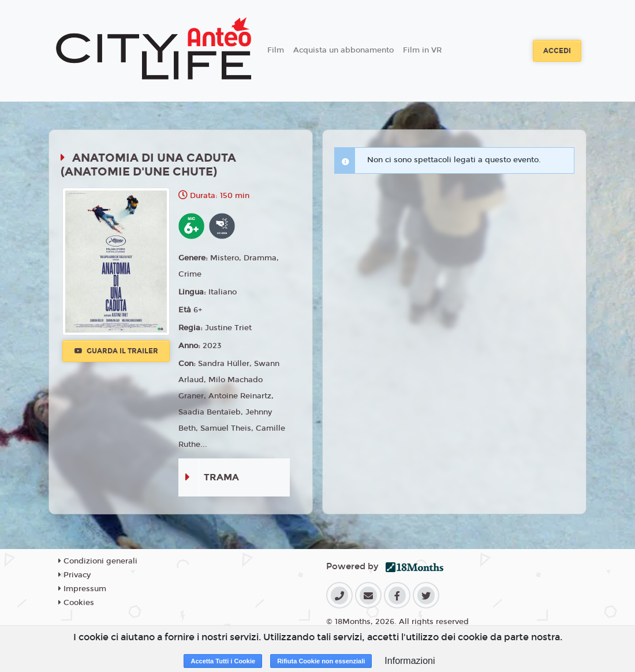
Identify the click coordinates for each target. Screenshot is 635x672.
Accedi (557, 51)
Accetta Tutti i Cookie (223, 661)
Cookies (76, 603)
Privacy (74, 575)
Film (276, 50)
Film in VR (422, 50)
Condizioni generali (98, 561)
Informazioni (410, 661)
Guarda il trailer (116, 351)
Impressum (82, 589)
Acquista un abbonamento (343, 50)
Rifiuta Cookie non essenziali (321, 661)
